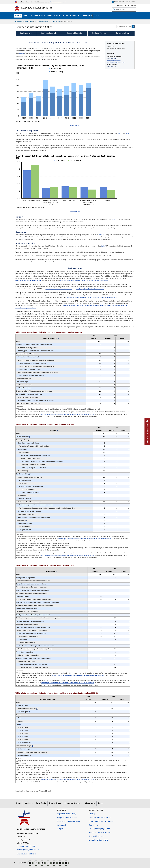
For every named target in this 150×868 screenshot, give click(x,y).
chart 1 (21, 53)
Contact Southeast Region (27, 854)
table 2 (114, 219)
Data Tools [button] (39, 16)
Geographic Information (43, 22)
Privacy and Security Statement (101, 821)
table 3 (101, 235)
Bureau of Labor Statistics (24, 22)
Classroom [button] (85, 16)
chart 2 (120, 133)
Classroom (90, 803)
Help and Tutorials (96, 836)
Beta (100, 803)
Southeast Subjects (74, 33)
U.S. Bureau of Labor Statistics (37, 8)
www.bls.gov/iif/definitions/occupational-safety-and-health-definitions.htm (85, 281)
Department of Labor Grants (68, 821)
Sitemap (92, 814)
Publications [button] (53, 16)
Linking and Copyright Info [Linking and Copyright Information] (99, 829)
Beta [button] (96, 16)
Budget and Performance (67, 817)
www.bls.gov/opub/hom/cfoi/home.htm (28, 281)
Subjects (28, 803)
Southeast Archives (99, 33)
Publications (55, 803)
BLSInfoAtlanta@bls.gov (114, 60)
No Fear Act (61, 825)
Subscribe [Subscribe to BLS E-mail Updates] (133, 5)
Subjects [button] (27, 16)
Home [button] (17, 16)
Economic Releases (73, 803)
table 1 (128, 133)
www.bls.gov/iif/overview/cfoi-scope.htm (59, 289)
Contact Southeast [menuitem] (123, 33)
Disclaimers (93, 825)
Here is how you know (57, 2)
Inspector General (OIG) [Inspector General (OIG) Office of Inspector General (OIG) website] (66, 814)
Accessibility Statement (98, 840)
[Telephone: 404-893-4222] (35, 846)
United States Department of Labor (124, 2)
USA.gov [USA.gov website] (60, 829)
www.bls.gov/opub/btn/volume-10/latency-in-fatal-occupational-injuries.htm (92, 297)
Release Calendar (123, 5)
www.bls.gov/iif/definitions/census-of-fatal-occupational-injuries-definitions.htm (67, 414)
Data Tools (41, 803)
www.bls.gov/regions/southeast (116, 62)
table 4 (104, 246)
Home (18, 803)
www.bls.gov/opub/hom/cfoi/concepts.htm (90, 289)
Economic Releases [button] (69, 16)
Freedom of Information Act (100, 817)
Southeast (57, 22)
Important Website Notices (100, 832)
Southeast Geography (49, 33)
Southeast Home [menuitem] (26, 33)
